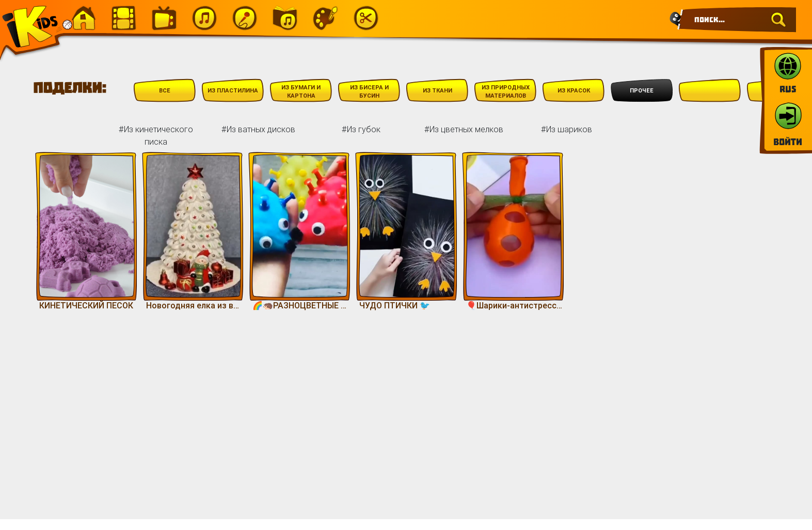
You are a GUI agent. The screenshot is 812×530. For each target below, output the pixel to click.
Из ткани (437, 90)
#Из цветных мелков (464, 129)
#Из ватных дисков (258, 129)
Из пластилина (233, 90)
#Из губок (361, 129)
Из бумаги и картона (301, 92)
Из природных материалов (506, 92)
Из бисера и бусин (369, 92)
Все (165, 90)
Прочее (642, 90)
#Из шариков (567, 129)
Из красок (574, 90)
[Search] (737, 20)
